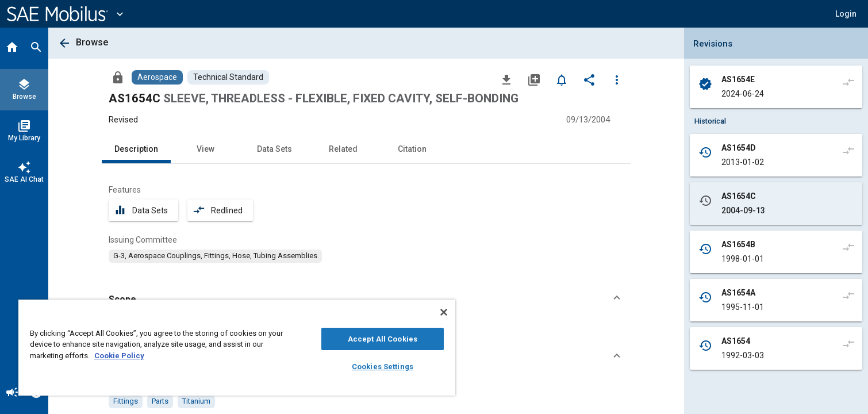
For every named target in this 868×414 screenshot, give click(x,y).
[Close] (444, 312)
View (206, 149)
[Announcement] (12, 393)
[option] (215, 256)
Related (343, 149)
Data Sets (274, 149)
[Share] (589, 79)
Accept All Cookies (383, 339)
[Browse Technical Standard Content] (228, 77)
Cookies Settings (383, 367)
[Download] (506, 79)
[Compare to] (848, 82)
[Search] (36, 48)
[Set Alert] (562, 79)
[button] (846, 14)
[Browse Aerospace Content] (157, 77)
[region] (237, 348)
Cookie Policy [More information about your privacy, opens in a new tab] (119, 356)
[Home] (12, 48)
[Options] (617, 79)
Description (136, 149)
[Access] (118, 77)
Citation (412, 149)
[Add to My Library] (534, 79)
